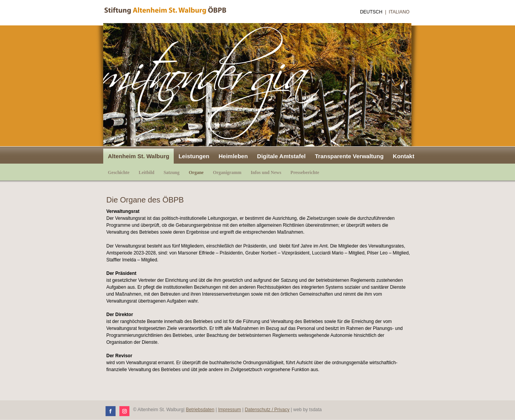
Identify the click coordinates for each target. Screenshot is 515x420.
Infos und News (266, 172)
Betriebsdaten (200, 410)
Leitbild (147, 172)
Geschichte (119, 172)
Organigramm (227, 172)
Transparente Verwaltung (349, 156)
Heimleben (233, 156)
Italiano (399, 12)
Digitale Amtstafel (281, 156)
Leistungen (194, 156)
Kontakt (404, 156)
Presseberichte (305, 172)
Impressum (229, 410)
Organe (196, 172)
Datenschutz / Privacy (267, 410)
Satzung (172, 172)
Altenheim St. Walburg (138, 156)
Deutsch (371, 12)
